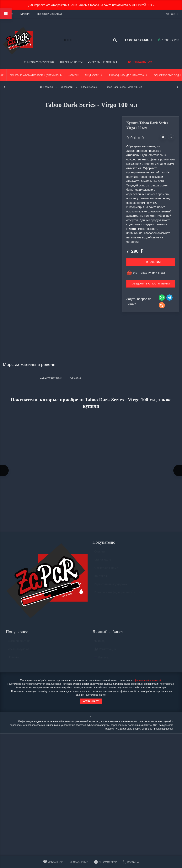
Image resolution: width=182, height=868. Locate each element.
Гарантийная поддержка (111, 586)
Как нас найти (71, 62)
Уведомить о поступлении (151, 284)
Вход (172, 14)
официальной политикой (147, 681)
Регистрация (105, 651)
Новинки (13, 660)
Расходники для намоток (128, 75)
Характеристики (51, 378)
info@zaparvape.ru (39, 62)
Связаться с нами (106, 570)
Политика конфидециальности (115, 595)
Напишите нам (140, 62)
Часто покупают (18, 651)
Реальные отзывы (103, 62)
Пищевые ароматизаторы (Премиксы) (35, 75)
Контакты (101, 578)
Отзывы (100, 554)
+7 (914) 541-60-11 (137, 40)
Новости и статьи (49, 14)
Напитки (73, 75)
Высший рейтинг (19, 643)
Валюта (102, 660)
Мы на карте (103, 562)
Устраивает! (91, 702)
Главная (25, 14)
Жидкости (94, 75)
